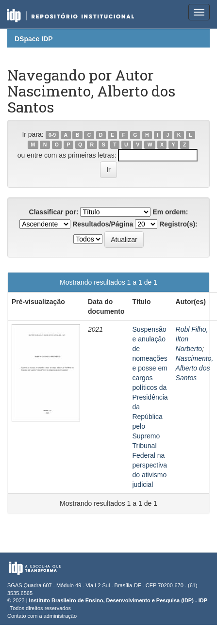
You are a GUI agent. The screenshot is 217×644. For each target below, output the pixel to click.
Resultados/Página (103, 224)
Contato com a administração (42, 616)
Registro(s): (178, 224)
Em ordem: (170, 212)
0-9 (52, 135)
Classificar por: (54, 212)
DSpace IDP (34, 39)
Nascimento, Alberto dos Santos (195, 368)
